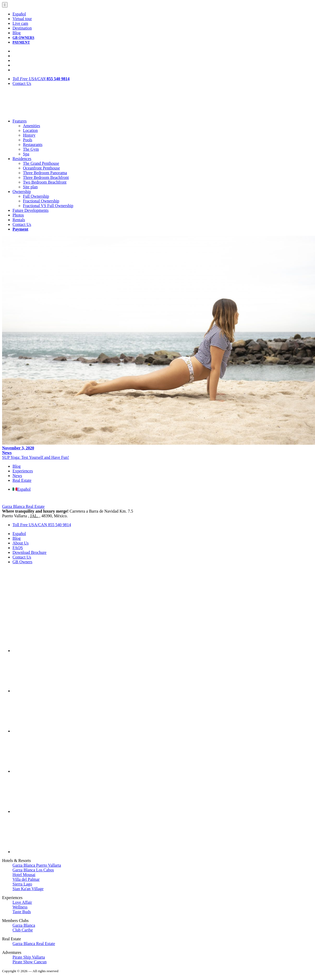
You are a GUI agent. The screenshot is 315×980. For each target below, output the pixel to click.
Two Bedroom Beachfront (45, 182)
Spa (26, 154)
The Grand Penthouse (41, 163)
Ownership (22, 192)
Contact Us (22, 83)
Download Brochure (29, 552)
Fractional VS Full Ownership (48, 206)
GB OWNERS (23, 38)
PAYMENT (21, 42)
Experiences (23, 471)
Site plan (30, 187)
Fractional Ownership (41, 201)
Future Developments (31, 210)
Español (19, 14)
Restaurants (33, 145)
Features (20, 121)
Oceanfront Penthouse (41, 168)
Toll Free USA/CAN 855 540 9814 (42, 525)
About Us (21, 543)
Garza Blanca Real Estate (23, 506)
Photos (18, 215)
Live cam (20, 23)
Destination (22, 28)
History (29, 135)
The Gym (31, 149)
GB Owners (22, 562)
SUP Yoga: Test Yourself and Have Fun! (36, 457)
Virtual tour (22, 19)
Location (30, 130)
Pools (28, 140)
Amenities (32, 126)
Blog (17, 33)
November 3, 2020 (18, 448)
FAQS (18, 548)
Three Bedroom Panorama (45, 173)
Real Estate (22, 480)
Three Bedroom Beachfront (46, 177)
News (7, 453)
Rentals (19, 220)
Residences (22, 159)
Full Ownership (36, 196)
